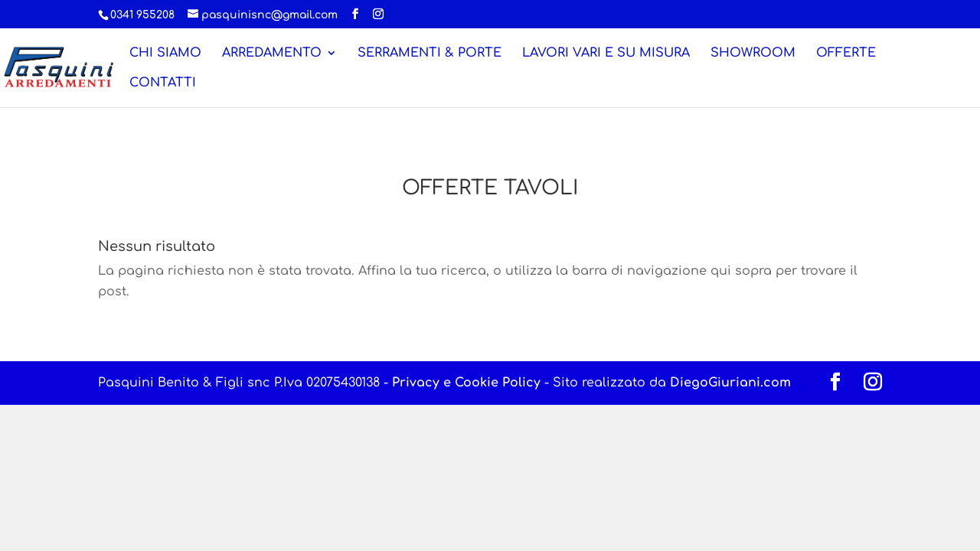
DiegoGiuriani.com (730, 383)
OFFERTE (846, 54)
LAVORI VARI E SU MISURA (606, 54)
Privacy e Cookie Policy (466, 383)
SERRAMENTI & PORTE (430, 54)
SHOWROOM (753, 54)
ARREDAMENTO (272, 54)
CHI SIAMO (165, 54)
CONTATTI (163, 83)
